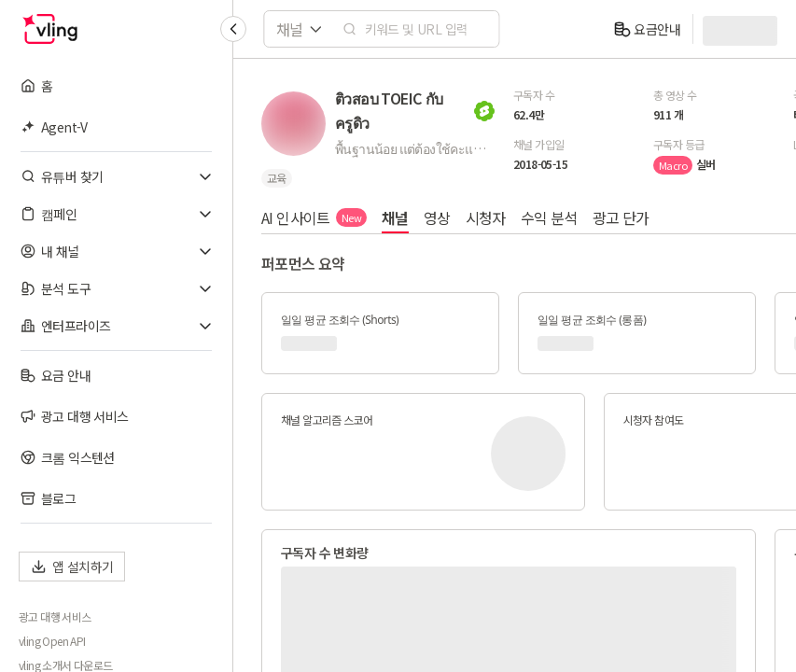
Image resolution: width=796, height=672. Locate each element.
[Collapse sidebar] (233, 29)
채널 (395, 217)
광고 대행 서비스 (55, 617)
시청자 (486, 217)
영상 (437, 217)
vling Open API (52, 641)
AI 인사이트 (314, 217)
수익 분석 (549, 217)
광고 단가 (621, 217)
